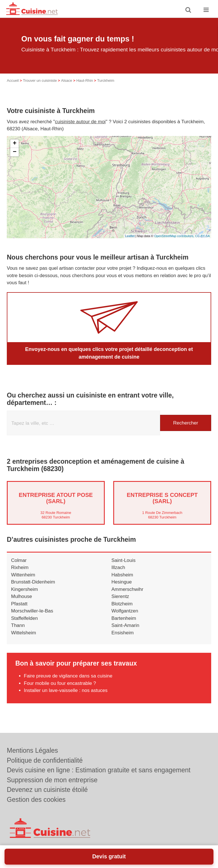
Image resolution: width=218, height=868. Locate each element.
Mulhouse (22, 596)
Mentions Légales (32, 750)
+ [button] (15, 144)
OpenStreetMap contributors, (175, 236)
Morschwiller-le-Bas (32, 611)
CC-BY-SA (202, 236)
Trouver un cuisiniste (40, 80)
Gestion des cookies (36, 800)
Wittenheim (23, 575)
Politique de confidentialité (45, 760)
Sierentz (120, 596)
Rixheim (20, 567)
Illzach (118, 567)
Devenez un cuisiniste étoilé (47, 790)
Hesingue (122, 582)
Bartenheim (124, 618)
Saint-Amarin (125, 625)
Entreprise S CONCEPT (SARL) (162, 498)
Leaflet (130, 236)
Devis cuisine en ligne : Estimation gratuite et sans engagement (99, 770)
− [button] (15, 152)
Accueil (13, 80)
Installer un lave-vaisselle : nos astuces (66, 690)
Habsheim (122, 575)
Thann (18, 625)
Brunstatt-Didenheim (33, 582)
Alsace (67, 80)
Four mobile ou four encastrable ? (60, 683)
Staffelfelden (24, 618)
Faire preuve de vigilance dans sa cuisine (68, 676)
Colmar (19, 560)
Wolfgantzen (125, 611)
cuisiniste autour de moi (80, 122)
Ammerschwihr (127, 589)
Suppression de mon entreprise (52, 780)
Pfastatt (19, 604)
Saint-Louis (124, 560)
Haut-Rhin (85, 80)
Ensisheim (123, 633)
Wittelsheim (24, 633)
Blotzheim (122, 604)
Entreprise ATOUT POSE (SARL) (56, 498)
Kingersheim (25, 589)
